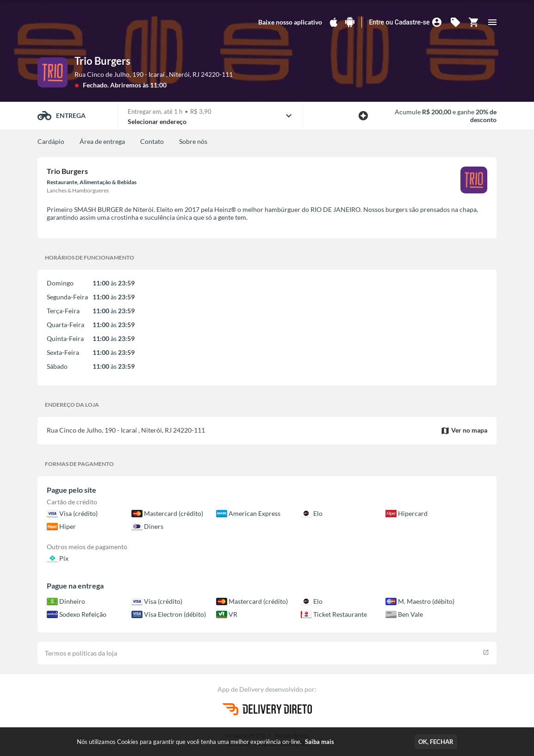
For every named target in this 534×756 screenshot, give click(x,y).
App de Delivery (241, 689)
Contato (152, 141)
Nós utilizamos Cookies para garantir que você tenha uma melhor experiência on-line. (205, 742)
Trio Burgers (102, 61)
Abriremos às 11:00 (138, 85)
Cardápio (51, 141)
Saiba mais (320, 742)
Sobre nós (193, 141)
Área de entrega (102, 141)
